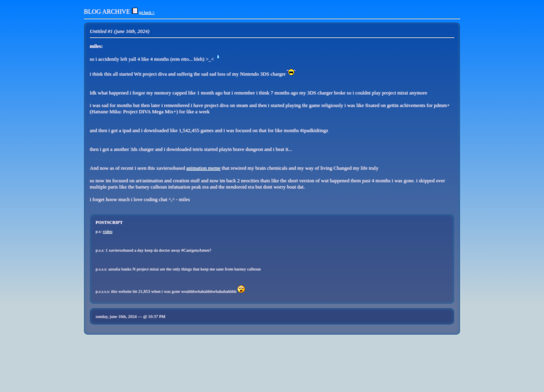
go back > (147, 12)
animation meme (204, 168)
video (107, 231)
